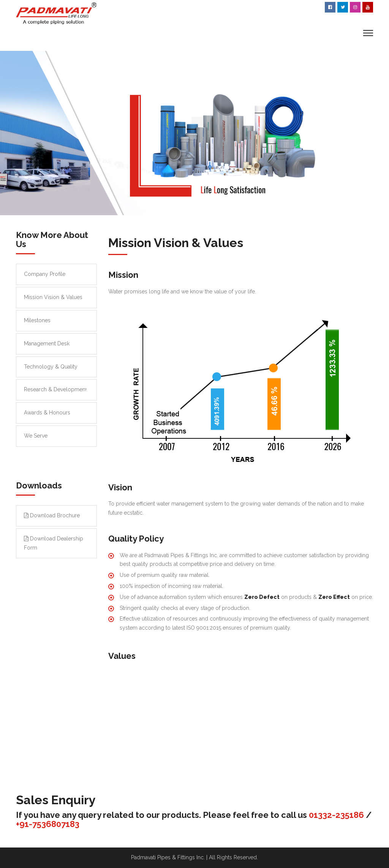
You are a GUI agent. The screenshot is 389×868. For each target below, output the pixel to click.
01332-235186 (336, 815)
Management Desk (47, 343)
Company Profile (45, 274)
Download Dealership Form (54, 543)
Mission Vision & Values (53, 297)
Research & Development (55, 389)
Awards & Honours (47, 413)
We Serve (36, 436)
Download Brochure (52, 515)
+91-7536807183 (48, 824)
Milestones (37, 320)
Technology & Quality (51, 367)
